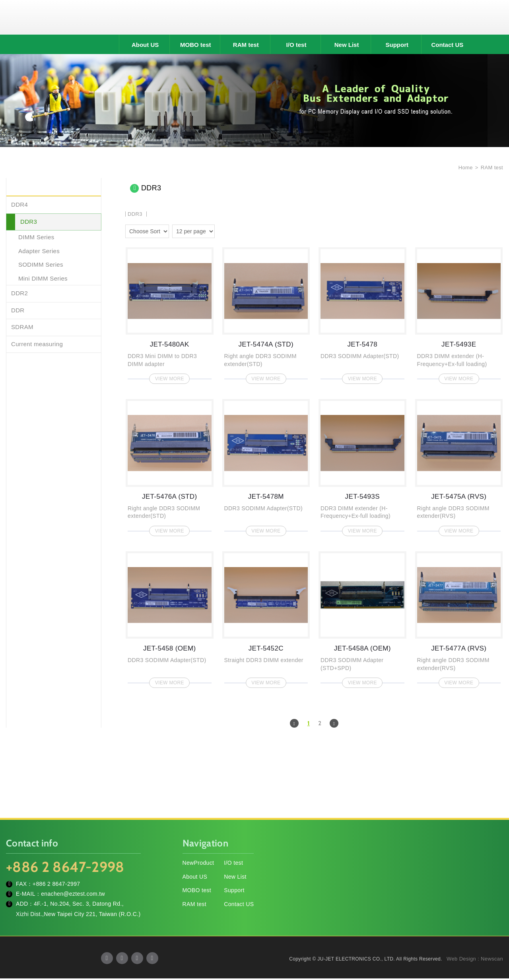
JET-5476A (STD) (170, 467)
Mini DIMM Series (43, 280)
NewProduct (198, 864)
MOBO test (196, 46)
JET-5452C (266, 619)
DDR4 (19, 206)
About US (145, 46)
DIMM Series (36, 239)
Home (465, 169)
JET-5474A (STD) (266, 315)
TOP (493, 938)
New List (347, 46)
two (223, 231)
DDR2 (19, 295)
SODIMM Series (41, 266)
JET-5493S (362, 467)
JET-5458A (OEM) (362, 619)
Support (397, 46)
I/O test (296, 46)
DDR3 (29, 223)
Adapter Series (39, 252)
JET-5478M (266, 467)
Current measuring (37, 345)
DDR (18, 311)
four (234, 231)
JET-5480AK (170, 315)
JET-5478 (362, 315)
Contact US (447, 46)
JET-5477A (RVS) (459, 619)
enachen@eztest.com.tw (73, 895)
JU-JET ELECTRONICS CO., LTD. (254, 18)
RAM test (246, 46)
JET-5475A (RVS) (459, 467)
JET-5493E (459, 315)
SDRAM (22, 328)
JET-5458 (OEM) (170, 619)
